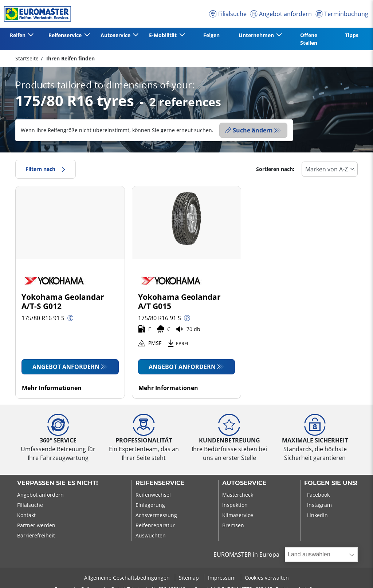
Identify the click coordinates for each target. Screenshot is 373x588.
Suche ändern (249, 130)
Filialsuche (30, 505)
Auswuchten (151, 535)
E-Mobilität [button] (164, 35)
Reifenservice (160, 483)
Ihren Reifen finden (70, 58)
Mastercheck (238, 495)
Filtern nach (46, 169)
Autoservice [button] (116, 35)
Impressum (223, 578)
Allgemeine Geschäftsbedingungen (128, 578)
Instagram (319, 505)
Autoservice (244, 483)
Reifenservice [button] (66, 35)
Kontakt (26, 515)
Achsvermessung (156, 515)
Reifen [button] (18, 35)
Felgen (211, 35)
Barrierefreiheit (36, 535)
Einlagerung (150, 505)
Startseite (27, 58)
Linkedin (317, 515)
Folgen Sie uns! (331, 483)
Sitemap (190, 578)
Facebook (318, 495)
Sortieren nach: (275, 169)
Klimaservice (238, 515)
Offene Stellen (309, 39)
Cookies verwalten (267, 578)
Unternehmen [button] (257, 35)
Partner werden (36, 525)
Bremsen (233, 525)
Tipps (352, 35)
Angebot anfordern (66, 367)
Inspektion (235, 505)
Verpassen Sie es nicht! (58, 483)
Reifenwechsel (153, 495)
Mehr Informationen (52, 388)
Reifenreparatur (155, 525)
